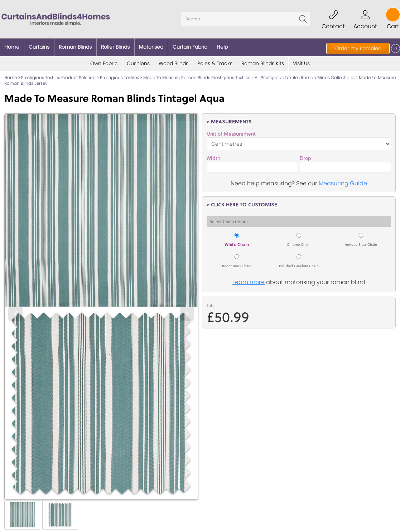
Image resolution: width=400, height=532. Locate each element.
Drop (305, 158)
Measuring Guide (343, 183)
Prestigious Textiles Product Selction (58, 77)
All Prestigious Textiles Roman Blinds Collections (305, 77)
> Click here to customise (242, 204)
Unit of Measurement (231, 134)
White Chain (237, 244)
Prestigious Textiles (119, 77)
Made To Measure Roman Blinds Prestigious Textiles (197, 77)
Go (303, 19)
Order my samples (358, 48)
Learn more (249, 282)
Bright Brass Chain (237, 266)
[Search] (246, 19)
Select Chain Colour (229, 221)
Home (11, 77)
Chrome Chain (299, 244)
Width (213, 158)
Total (211, 305)
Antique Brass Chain (361, 244)
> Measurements (229, 121)
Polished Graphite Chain (299, 266)
